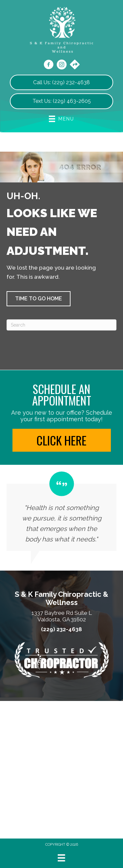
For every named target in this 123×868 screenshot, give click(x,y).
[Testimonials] (61, 511)
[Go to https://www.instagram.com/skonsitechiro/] (62, 66)
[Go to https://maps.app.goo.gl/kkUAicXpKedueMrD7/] (75, 65)
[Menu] (61, 858)
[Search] (61, 325)
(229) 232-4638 (61, 629)
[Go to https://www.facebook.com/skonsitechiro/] (49, 66)
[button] (39, 299)
